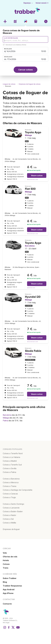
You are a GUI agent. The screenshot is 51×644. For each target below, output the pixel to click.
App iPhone (8, 593)
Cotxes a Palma (9, 472)
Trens (6, 568)
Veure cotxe (37, 175)
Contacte (7, 604)
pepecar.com (31, 288)
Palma (5, 421)
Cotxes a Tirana (10, 486)
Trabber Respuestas (12, 586)
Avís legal (6, 623)
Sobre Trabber (10, 578)
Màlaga (28, 135)
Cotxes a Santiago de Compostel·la (18, 490)
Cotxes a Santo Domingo (13, 504)
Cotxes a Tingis (9, 497)
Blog (5, 582)
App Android (9, 589)
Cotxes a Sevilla (10, 468)
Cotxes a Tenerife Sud (12, 465)
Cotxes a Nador (9, 515)
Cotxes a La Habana (11, 457)
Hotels (6, 560)
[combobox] (25, 39)
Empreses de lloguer (11, 529)
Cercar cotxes (26, 70)
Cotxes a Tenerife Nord (13, 453)
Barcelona (30, 246)
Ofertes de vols (10, 557)
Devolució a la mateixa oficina (16, 45)
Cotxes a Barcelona (11, 479)
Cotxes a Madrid (10, 461)
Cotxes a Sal (8, 519)
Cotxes (6, 564)
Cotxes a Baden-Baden (13, 511)
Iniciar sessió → (42, 3)
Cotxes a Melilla (9, 523)
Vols (5, 553)
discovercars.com (33, 180)
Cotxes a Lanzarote (11, 508)
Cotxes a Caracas (10, 494)
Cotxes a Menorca (11, 482)
